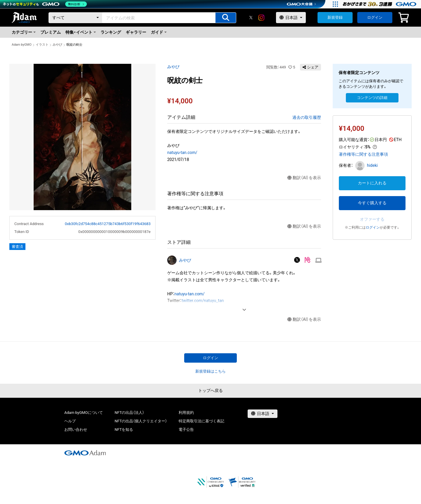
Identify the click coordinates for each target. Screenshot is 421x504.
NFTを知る (124, 430)
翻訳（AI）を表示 (304, 178)
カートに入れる (372, 183)
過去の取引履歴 (307, 117)
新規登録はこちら (210, 371)
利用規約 (186, 413)
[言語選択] (291, 18)
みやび (57, 45)
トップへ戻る (210, 390)
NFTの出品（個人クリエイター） (141, 421)
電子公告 (186, 430)
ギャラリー (136, 32)
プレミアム (51, 32)
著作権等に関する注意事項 (363, 154)
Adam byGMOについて (84, 413)
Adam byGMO (22, 45)
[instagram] (261, 18)
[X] (251, 18)
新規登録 (335, 17)
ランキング (111, 32)
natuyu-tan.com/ (182, 152)
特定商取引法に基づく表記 (201, 421)
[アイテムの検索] (226, 18)
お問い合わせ (76, 430)
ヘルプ (70, 421)
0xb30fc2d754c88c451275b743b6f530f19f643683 (108, 224)
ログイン (375, 17)
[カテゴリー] (75, 18)
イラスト (42, 45)
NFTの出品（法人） (129, 413)
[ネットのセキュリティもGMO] (45, 4)
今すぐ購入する (372, 203)
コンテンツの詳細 (372, 98)
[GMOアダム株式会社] (85, 453)
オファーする (372, 219)
